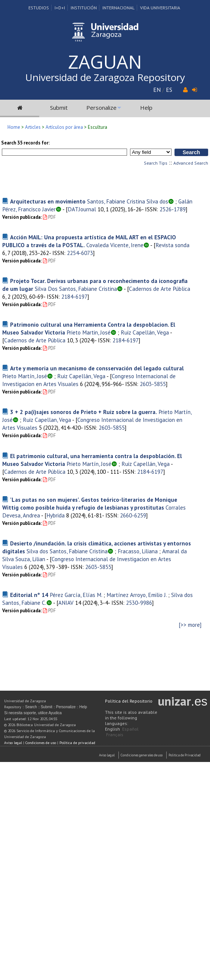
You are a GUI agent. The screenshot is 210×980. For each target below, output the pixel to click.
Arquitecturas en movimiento (48, 201)
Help (146, 108)
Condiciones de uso (41, 743)
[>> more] (190, 625)
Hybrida (55, 515)
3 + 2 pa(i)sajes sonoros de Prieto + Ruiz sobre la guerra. (84, 412)
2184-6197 (74, 296)
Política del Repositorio (129, 701)
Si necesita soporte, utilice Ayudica (33, 713)
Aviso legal (13, 743)
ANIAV (66, 603)
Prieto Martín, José (25, 376)
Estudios (39, 8)
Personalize (101, 108)
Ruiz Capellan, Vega (47, 420)
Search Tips (156, 163)
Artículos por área (64, 127)
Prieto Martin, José (89, 332)
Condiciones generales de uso (142, 755)
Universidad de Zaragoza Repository (105, 77)
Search (31, 707)
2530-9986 (139, 603)
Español (130, 729)
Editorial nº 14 (29, 595)
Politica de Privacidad (185, 755)
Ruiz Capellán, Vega (145, 332)
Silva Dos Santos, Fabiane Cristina (76, 289)
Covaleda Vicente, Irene (115, 245)
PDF (49, 217)
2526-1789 (173, 209)
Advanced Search (191, 163)
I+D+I (60, 8)
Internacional (118, 8)
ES (169, 90)
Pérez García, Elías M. (76, 595)
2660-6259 (133, 515)
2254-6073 (80, 253)
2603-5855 (153, 384)
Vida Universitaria (160, 8)
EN (157, 90)
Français (115, 735)
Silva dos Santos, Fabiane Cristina (67, 551)
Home (14, 127)
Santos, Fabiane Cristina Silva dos (128, 201)
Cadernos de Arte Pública (160, 289)
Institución (84, 8)
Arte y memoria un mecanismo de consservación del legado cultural (97, 368)
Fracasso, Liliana (138, 551)
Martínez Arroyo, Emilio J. (137, 595)
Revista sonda (172, 245)
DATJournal (82, 209)
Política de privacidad (77, 743)
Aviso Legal (107, 755)
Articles (33, 127)
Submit (59, 108)
